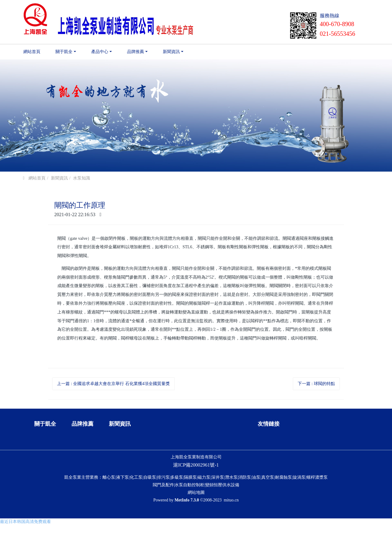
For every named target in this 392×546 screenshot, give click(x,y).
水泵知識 (82, 178)
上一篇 (113, 384)
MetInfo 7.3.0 (187, 532)
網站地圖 (196, 525)
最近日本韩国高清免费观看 (25, 543)
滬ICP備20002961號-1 (196, 497)
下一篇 (316, 384)
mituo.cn (231, 532)
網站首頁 (32, 52)
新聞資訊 (59, 178)
